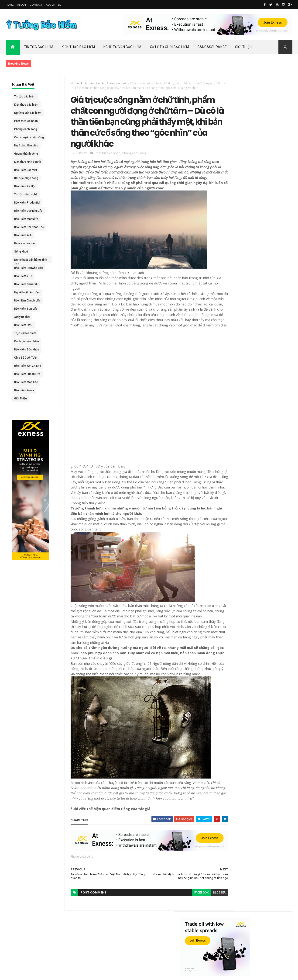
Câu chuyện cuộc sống (29, 137)
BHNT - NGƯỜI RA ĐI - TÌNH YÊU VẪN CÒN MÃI (267, 268)
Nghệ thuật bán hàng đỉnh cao (27, 261)
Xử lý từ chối (22, 317)
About (22, 5)
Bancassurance (212, 47)
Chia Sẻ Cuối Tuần (26, 358)
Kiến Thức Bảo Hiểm (78, 47)
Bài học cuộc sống (26, 178)
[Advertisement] (100, 428)
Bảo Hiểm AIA (23, 235)
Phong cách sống (26, 129)
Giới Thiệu (243, 47)
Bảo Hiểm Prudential (27, 203)
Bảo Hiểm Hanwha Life (29, 268)
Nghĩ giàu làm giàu (26, 145)
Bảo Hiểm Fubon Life (27, 374)
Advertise (54, 5)
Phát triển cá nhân (26, 121)
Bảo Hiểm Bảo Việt (26, 170)
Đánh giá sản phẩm (27, 341)
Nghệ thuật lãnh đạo (27, 292)
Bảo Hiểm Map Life (26, 382)
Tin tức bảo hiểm (25, 97)
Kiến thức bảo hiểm (26, 105)
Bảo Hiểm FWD (23, 325)
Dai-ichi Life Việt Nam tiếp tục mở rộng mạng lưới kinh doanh (267, 202)
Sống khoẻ (21, 252)
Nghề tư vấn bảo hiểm (28, 113)
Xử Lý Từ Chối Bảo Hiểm (170, 47)
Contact (36, 5)
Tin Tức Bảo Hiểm (39, 47)
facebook (185, 938)
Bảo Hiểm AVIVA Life (28, 366)
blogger (203, 938)
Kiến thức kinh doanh (28, 162)
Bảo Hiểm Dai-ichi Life (28, 211)
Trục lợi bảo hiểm (25, 333)
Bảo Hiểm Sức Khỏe (27, 350)
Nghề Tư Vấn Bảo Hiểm (122, 47)
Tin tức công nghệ (26, 194)
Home (10, 5)
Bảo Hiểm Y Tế (23, 276)
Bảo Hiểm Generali (26, 284)
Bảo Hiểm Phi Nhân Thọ (29, 227)
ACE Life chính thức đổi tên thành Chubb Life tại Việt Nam (267, 223)
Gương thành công (26, 154)
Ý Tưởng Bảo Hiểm (79, 973)
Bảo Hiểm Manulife (26, 219)
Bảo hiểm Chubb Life (27, 301)
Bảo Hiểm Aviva (24, 390)
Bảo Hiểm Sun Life (26, 309)
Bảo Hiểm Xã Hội (25, 186)
